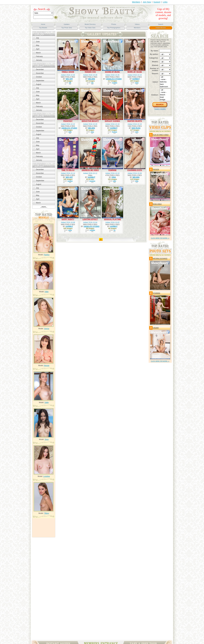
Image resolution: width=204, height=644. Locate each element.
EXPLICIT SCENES (112, 121)
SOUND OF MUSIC (112, 72)
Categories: (154, 58)
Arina (92, 132)
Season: (155, 74)
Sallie (47, 402)
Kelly (115, 181)
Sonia (137, 83)
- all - (165, 77)
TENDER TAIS (90, 72)
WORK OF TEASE (135, 72)
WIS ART (69, 79)
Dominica (92, 181)
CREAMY (156, 328)
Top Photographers (114, 28)
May (38, 45)
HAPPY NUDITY (68, 219)
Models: (155, 62)
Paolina (47, 255)
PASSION (156, 169)
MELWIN (92, 79)
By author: (154, 54)
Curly (137, 132)
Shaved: (155, 65)
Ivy (115, 230)
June (38, 42)
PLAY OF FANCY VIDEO (161, 135)
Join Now (147, 2)
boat (165, 97)
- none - (165, 79)
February (39, 56)
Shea (47, 439)
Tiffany (47, 513)
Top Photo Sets (67, 28)
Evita (137, 181)
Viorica (46, 329)
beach (165, 95)
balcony (165, 82)
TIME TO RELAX (68, 170)
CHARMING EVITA (135, 170)
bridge (165, 100)
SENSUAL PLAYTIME (112, 219)
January (39, 60)
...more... (44, 207)
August (39, 84)
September (40, 81)
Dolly (70, 132)
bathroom (165, 87)
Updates (67, 24)
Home (43, 24)
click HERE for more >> (160, 238)
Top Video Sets (90, 28)
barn (165, 84)
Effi (70, 83)
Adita (47, 292)
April (38, 49)
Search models (160, 109)
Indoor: (155, 82)
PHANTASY (68, 121)
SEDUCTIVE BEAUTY (90, 121)
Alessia (47, 366)
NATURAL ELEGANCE (160, 258)
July (37, 38)
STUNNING (157, 293)
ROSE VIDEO (157, 204)
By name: (155, 51)
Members (136, 2)
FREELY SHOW (68, 72)
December (40, 69)
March (38, 53)
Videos (137, 24)
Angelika (115, 83)
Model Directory (90, 24)
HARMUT (136, 79)
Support (157, 2)
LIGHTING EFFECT (90, 219)
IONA (114, 177)
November (40, 73)
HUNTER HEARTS (135, 121)
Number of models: (154, 69)
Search (42, 9)
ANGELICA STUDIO (114, 79)
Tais (92, 83)
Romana (115, 132)
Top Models (43, 28)
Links (165, 2)
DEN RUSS (136, 128)
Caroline (70, 181)
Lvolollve (47, 476)
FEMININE (112, 170)
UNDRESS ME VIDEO (90, 170)
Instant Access (161, 28)
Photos (114, 24)
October (39, 77)
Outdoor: (155, 95)
